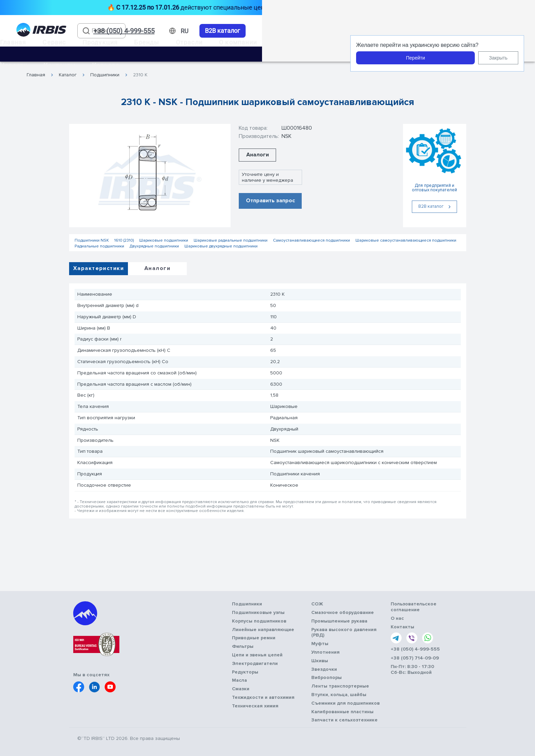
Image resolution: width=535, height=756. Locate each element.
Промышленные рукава (339, 621)
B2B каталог (223, 31)
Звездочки (324, 669)
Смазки (241, 689)
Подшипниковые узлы (258, 613)
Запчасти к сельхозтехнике (344, 720)
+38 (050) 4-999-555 (415, 649)
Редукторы (245, 672)
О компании (238, 42)
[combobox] (101, 31)
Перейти (415, 58)
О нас (397, 618)
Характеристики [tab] (99, 268)
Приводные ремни (254, 638)
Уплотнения (325, 652)
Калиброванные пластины (342, 712)
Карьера (106, 66)
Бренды (147, 42)
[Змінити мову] (185, 31)
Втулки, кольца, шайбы (339, 695)
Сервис (54, 42)
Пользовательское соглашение (414, 607)
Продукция (100, 42)
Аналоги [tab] (157, 268)
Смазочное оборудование (343, 613)
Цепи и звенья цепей (257, 655)
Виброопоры (327, 678)
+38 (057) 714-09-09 (415, 658)
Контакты (60, 66)
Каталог (68, 75)
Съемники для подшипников (345, 703)
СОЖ (317, 604)
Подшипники (105, 75)
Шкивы (320, 661)
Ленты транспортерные (340, 686)
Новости (14, 66)
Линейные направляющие (263, 630)
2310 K (140, 75)
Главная (13, 42)
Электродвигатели (255, 664)
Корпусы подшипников (259, 621)
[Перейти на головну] (41, 31)
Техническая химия (255, 706)
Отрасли (189, 42)
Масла (239, 680)
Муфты (320, 644)
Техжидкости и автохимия (263, 697)
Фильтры (243, 646)
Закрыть (498, 58)
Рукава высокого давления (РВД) (344, 633)
